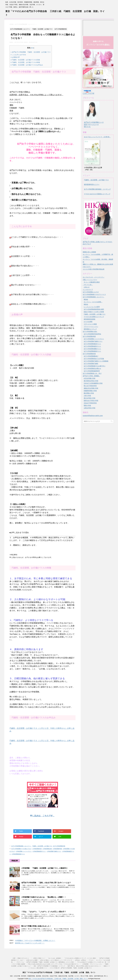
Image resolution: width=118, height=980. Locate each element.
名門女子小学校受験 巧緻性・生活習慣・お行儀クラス (31, 52)
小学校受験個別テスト (39, 851)
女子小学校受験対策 (59, 846)
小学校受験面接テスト (18, 854)
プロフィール (20, 962)
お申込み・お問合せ (80, 960)
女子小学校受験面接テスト (92, 351)
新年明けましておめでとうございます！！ (30, 943)
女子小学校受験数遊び (91, 356)
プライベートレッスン (91, 327)
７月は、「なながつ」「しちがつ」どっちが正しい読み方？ (44, 912)
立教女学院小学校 (90, 408)
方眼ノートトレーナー (90, 280)
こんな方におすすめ (18, 55)
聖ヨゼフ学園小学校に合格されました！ (36, 926)
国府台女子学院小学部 (91, 401)
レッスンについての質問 (92, 307)
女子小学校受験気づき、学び (92, 373)
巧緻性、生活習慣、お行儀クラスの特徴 (25, 62)
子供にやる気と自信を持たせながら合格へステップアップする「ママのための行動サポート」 (54, 964)
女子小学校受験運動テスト (92, 349)
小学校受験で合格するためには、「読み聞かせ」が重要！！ (44, 897)
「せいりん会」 (88, 285)
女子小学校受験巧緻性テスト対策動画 (96, 361)
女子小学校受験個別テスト (92, 346)
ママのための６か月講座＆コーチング (97, 194)
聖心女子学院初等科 (90, 386)
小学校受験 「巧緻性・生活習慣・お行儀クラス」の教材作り (44, 868)
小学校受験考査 (57, 849)
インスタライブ (88, 290)
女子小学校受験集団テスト (92, 344)
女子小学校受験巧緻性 (91, 364)
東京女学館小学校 (90, 398)
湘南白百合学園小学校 (91, 388)
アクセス (91, 960)
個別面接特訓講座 (90, 319)
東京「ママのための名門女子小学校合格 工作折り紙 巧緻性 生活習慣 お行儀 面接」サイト (59, 972)
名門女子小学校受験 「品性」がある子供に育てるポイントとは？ (46, 883)
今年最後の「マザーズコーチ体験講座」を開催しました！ (35, 940)
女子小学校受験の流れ (90, 331)
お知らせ (87, 287)
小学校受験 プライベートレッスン (92, 964)
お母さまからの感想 (32, 960)
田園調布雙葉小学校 (90, 391)
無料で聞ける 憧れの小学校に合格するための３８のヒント (84, 966)
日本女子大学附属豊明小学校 (93, 383)
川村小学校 (87, 396)
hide (32, 48)
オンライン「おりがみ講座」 (93, 302)
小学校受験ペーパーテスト (24, 851)
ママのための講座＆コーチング (94, 317)
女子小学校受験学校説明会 (92, 334)
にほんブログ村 (88, 93)
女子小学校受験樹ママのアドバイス (94, 294)
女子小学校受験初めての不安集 (94, 359)
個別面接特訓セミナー (92, 184)
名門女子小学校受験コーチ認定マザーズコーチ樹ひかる (94, 123)
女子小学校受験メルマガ (91, 292)
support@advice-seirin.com (93, 416)
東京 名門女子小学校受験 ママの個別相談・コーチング (49, 966)
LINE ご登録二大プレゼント (22, 958)
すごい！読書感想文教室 (92, 282)
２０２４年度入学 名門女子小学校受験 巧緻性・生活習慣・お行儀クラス (71, 968)
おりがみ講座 (88, 322)
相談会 (86, 304)
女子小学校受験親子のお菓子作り (95, 366)
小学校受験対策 (37, 849)
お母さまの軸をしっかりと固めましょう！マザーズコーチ (56, 960)
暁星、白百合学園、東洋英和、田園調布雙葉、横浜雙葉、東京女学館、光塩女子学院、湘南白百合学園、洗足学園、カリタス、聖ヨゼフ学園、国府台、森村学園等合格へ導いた (59, 976)
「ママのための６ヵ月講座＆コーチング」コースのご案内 (80, 958)
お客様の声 (15, 57)
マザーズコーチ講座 (90, 324)
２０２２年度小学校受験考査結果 (94, 269)
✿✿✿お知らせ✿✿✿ (89, 252)
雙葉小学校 (87, 405)
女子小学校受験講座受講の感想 (94, 309)
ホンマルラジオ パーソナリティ (94, 277)
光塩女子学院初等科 (90, 403)
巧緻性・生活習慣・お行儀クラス (42, 846)
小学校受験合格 (47, 849)
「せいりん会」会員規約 (54, 958)
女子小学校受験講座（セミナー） (21, 846)
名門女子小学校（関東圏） (91, 376)
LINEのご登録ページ (39, 958)
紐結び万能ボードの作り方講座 (94, 312)
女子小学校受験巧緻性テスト (93, 341)
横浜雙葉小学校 (89, 393)
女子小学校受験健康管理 (92, 371)
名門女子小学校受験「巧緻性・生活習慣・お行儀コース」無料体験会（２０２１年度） (51, 962)
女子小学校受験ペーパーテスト (94, 339)
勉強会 (86, 299)
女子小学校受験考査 (89, 336)
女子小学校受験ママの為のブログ (21, 849)
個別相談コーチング (90, 329)
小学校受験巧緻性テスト (54, 851)
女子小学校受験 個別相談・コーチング (97, 189)
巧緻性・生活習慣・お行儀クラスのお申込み (27, 65)
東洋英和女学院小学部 (91, 381)
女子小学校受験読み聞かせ (92, 368)
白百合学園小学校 (90, 378)
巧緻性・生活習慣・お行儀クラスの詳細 (25, 60)
